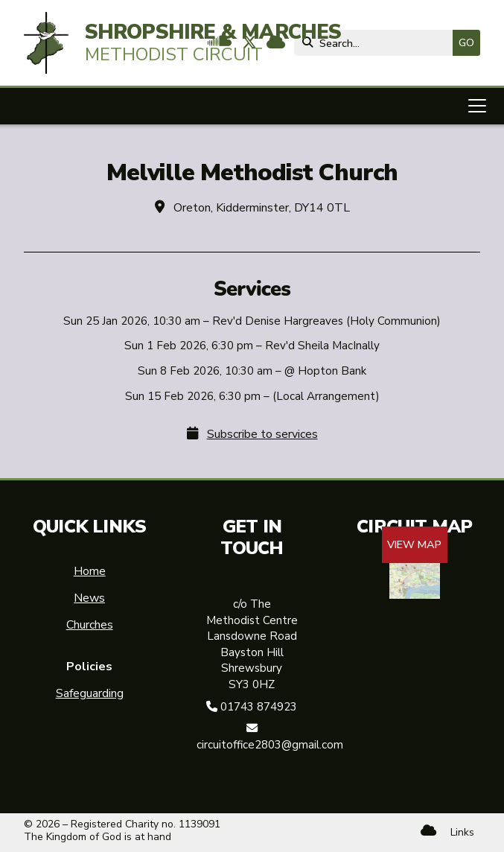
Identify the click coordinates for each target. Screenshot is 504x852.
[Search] (377, 43)
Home (90, 571)
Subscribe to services (262, 434)
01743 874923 (259, 707)
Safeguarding (90, 693)
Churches (90, 625)
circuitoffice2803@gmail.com (270, 745)
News (89, 598)
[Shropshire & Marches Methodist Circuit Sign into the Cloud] (428, 831)
